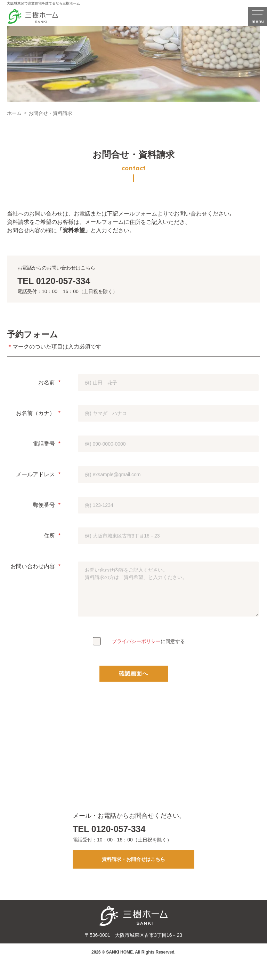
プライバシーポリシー (136, 641)
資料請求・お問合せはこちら (133, 859)
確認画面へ (133, 673)
